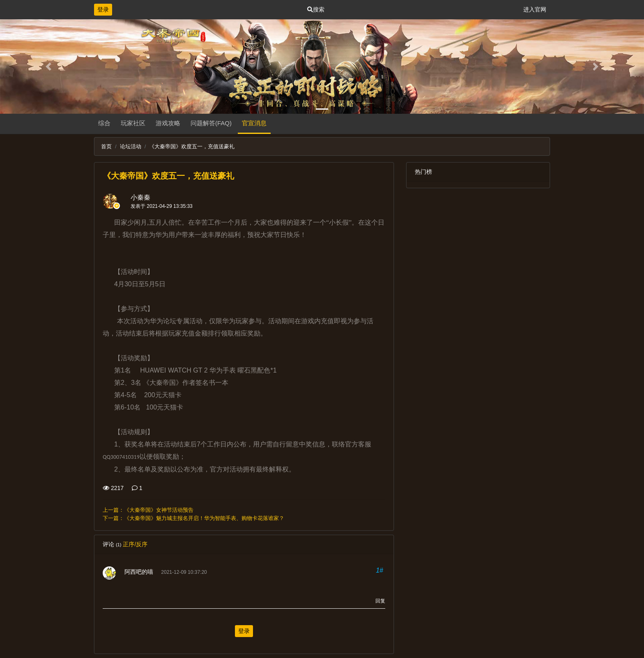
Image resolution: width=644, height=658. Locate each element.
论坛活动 (131, 146)
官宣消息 (254, 123)
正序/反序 (135, 544)
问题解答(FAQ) (211, 123)
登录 (103, 9)
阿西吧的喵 (139, 572)
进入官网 (535, 9)
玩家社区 (133, 123)
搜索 (316, 9)
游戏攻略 (168, 123)
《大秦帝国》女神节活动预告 (159, 510)
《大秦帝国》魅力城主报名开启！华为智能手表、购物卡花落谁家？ (204, 518)
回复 (380, 601)
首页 (106, 146)
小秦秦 (140, 197)
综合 (104, 123)
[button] (48, 67)
